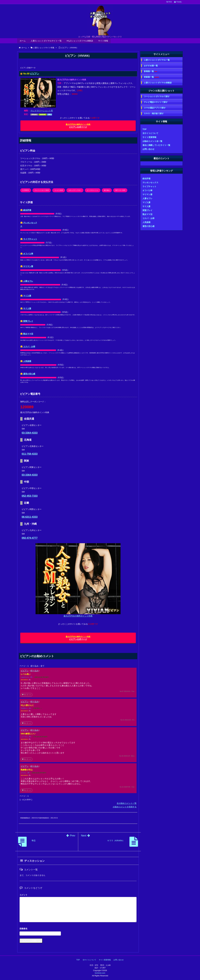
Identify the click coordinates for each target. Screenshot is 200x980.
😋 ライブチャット (29, 239)
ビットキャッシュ (93, 190)
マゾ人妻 (146, 202)
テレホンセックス (150, 182)
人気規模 (146, 222)
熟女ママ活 (147, 214)
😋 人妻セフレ (27, 281)
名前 (78, 929)
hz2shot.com (100, 973)
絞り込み (35, 671)
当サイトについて (150, 133)
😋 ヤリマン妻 (27, 266)
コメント (24, 895)
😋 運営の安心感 (28, 374)
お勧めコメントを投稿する (125, 807)
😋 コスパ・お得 (28, 347)
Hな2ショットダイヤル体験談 (80, 41)
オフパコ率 (147, 190)
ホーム (23, 41)
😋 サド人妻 (26, 308)
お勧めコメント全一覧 (152, 141)
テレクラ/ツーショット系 (42, 111)
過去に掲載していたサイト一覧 (156, 145)
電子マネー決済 (120, 190)
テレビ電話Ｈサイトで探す (156, 102)
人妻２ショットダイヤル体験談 (158, 83)
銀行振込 (107, 190)
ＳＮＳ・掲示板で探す (154, 113)
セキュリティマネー (75, 190)
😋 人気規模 (26, 361)
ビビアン (35, 74)
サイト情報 (103, 41)
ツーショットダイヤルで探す (157, 96)
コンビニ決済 (59, 190)
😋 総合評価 (26, 210)
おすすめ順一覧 (151, 66)
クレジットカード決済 (42, 190)
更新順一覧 (151, 77)
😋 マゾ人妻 (26, 296)
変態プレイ (147, 210)
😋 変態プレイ (27, 321)
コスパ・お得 (148, 218)
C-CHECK (26, 190)
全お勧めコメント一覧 (127, 803)
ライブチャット (149, 186)
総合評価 (146, 179)
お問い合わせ (148, 149)
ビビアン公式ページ (78, 126)
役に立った (26, 695)
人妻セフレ (147, 198)
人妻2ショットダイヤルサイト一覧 (46, 41)
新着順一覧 (150, 71)
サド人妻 (146, 206)
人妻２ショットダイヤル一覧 (157, 60)
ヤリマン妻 (147, 194)
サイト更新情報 (149, 137)
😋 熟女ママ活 (27, 334)
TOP (145, 129)
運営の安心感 (148, 226)
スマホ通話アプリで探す (155, 108)
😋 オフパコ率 (27, 254)
